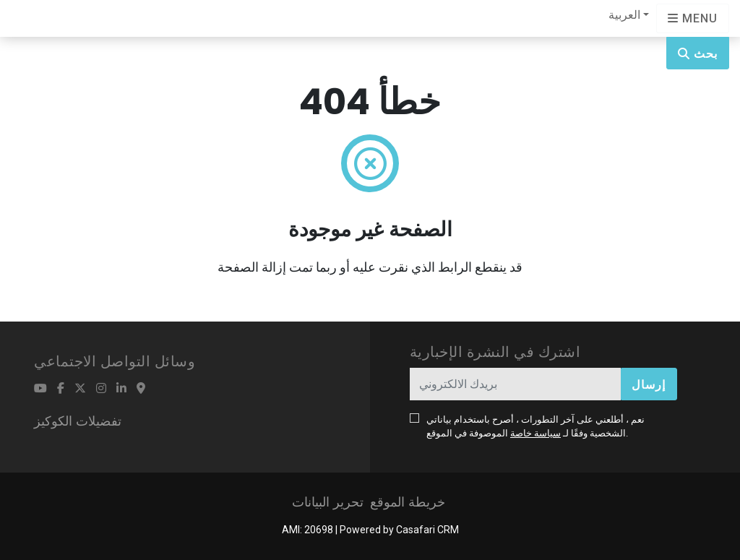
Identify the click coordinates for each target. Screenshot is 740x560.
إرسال (649, 385)
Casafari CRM (427, 530)
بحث (698, 54)
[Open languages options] (693, 18)
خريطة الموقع (408, 502)
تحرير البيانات (328, 502)
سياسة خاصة (535, 433)
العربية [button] (624, 15)
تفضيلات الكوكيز (78, 421)
